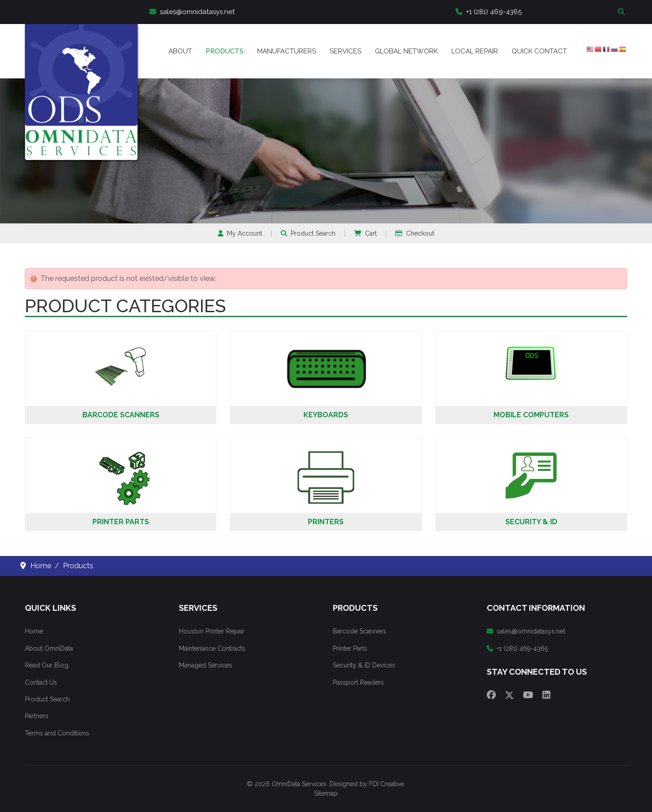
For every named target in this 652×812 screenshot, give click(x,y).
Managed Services (206, 665)
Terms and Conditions (57, 733)
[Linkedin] (547, 695)
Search (623, 12)
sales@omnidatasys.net (192, 12)
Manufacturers (287, 51)
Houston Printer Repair (212, 631)
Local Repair (475, 51)
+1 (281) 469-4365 (489, 12)
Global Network (406, 51)
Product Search (308, 233)
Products (225, 51)
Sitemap (326, 793)
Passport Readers (358, 682)
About (180, 51)
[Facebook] (491, 695)
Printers (326, 522)
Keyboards (326, 415)
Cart (365, 233)
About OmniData (49, 648)
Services (345, 51)
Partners (37, 716)
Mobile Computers (531, 415)
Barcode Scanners (121, 415)
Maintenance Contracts (212, 648)
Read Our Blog (47, 665)
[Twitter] (509, 695)
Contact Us (41, 682)
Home (34, 631)
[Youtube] (528, 695)
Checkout (415, 233)
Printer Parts (121, 522)
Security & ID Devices (364, 665)
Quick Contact (539, 51)
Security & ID (531, 522)
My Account (240, 233)
